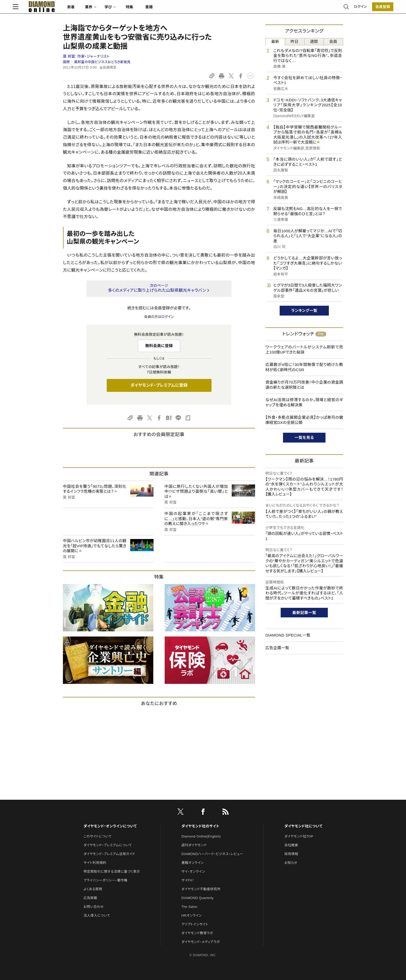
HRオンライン (192, 915)
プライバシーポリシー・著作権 (105, 880)
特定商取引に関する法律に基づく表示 (112, 871)
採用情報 (291, 854)
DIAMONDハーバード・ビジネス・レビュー (212, 854)
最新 (275, 42)
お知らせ (291, 863)
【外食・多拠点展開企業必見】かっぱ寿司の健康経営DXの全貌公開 (304, 420)
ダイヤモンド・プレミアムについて (108, 845)
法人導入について (97, 915)
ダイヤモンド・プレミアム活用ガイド (109, 854)
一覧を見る (304, 437)
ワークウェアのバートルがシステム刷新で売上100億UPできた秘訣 (304, 350)
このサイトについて (97, 836)
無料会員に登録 (159, 346)
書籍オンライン (193, 863)
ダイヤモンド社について (303, 826)
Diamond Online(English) (201, 836)
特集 (180, 9)
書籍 (199, 9)
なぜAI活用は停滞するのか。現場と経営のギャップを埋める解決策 (304, 402)
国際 (66, 62)
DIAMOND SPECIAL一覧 (288, 635)
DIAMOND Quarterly (198, 898)
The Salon (190, 907)
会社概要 (291, 845)
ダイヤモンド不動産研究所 (201, 889)
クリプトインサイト (195, 924)
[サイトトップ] (87, 9)
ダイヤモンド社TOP (299, 836)
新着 (121, 9)
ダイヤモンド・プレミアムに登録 (159, 385)
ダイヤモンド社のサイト (200, 826)
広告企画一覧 (277, 648)
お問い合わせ (93, 907)
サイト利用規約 (95, 863)
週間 (314, 42)
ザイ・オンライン (193, 871)
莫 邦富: (86, 56)
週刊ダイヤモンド (194, 845)
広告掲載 (90, 898)
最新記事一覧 (304, 613)
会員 (333, 42)
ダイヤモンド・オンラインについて (110, 826)
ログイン (310, 9)
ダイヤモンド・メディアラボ (201, 942)
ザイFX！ (188, 880)
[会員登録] (332, 9)
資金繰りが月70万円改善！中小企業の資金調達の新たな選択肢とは (304, 385)
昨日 (295, 42)
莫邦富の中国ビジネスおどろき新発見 (102, 62)
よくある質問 (93, 889)
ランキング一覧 (304, 311)
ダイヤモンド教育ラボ (197, 933)
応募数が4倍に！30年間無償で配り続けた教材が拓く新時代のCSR (304, 367)
